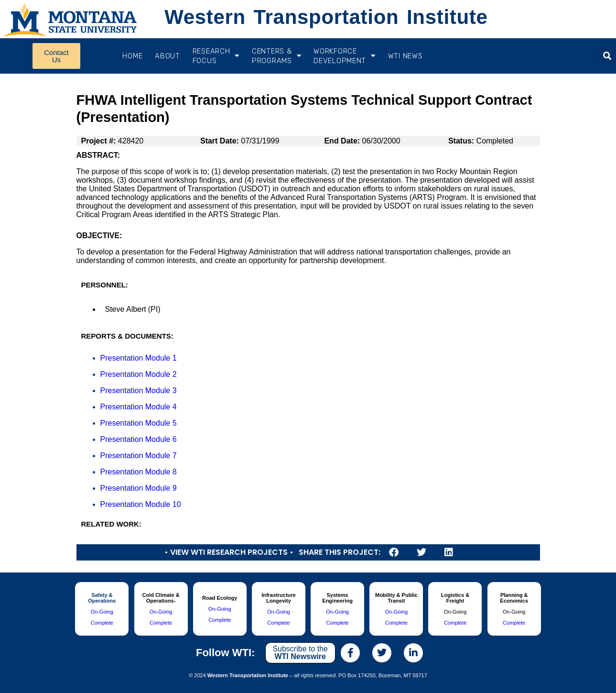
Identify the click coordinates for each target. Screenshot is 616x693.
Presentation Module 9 (139, 488)
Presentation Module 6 (139, 439)
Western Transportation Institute (326, 17)
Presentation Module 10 (141, 504)
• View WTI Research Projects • (229, 552)
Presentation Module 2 (139, 374)
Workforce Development (344, 56)
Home (132, 56)
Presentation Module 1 (139, 358)
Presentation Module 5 (139, 423)
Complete (102, 623)
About (168, 56)
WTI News (405, 56)
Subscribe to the (300, 653)
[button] (607, 56)
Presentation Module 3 (139, 390)
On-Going (102, 612)
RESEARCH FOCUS (216, 56)
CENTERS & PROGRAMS (276, 56)
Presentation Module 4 (139, 407)
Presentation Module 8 (139, 472)
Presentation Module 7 (139, 456)
